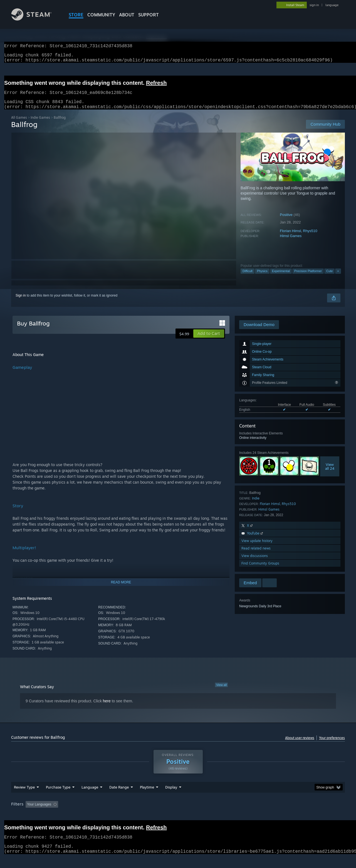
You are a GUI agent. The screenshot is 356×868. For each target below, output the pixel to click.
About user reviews (300, 744)
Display (171, 798)
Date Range (119, 798)
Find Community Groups (260, 570)
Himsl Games (291, 243)
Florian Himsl (290, 237)
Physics (262, 278)
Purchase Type (58, 798)
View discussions (255, 562)
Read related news (256, 555)
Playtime (147, 798)
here (107, 708)
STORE (76, 15)
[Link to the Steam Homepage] (36, 19)
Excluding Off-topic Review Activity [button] (95, 815)
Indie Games (40, 124)
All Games (19, 124)
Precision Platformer (308, 278)
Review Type (24, 798)
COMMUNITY (101, 15)
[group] (178, 815)
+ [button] (338, 278)
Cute (329, 278)
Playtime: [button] (138, 815)
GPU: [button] (272, 815)
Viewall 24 (330, 473)
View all (221, 692)
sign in (314, 5)
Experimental (281, 278)
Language (90, 798)
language (332, 5)
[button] (209, 340)
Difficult (248, 278)
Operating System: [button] (225, 815)
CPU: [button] (254, 815)
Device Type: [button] (296, 815)
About (127, 15)
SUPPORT (149, 15)
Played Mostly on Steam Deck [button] (178, 815)
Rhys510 (310, 237)
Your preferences (332, 744)
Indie (256, 505)
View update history (257, 547)
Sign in (21, 302)
